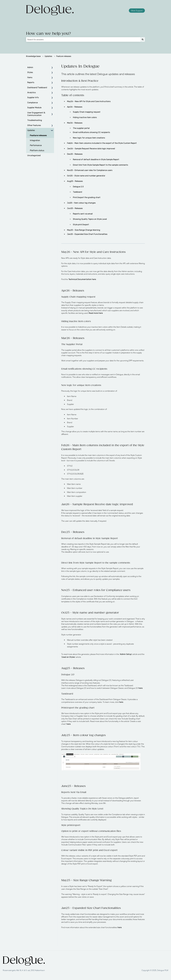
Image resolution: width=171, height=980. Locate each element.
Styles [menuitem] (30, 72)
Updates (48, 56)
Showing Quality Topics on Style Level (90, 219)
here (140, 688)
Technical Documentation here (82, 279)
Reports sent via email (83, 214)
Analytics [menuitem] (32, 93)
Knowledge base (33, 56)
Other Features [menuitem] (34, 125)
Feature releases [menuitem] (38, 135)
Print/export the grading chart (87, 197)
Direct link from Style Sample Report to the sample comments (100, 165)
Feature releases (64, 56)
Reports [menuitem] (31, 82)
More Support (137, 11)
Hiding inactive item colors (85, 117)
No (90, 170)
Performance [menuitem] (36, 145)
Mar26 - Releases (75, 123)
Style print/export (81, 225)
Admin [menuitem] (30, 67)
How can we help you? (49, 34)
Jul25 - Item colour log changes (81, 203)
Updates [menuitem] (31, 130)
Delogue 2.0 (78, 187)
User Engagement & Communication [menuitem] (36, 114)
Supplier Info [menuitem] (33, 97)
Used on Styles (68, 657)
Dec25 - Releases (75, 154)
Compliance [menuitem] (33, 103)
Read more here (96, 313)
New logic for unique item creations (89, 138)
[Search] (143, 39)
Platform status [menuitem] (37, 150)
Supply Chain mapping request (87, 112)
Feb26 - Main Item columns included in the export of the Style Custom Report (102, 143)
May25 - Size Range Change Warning (84, 230)
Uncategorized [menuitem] (34, 155)
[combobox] (83, 39)
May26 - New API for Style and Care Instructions (89, 101)
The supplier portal (81, 128)
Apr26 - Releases (75, 107)
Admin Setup (126, 654)
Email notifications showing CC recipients (91, 132)
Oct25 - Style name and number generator (86, 176)
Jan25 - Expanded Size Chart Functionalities (87, 234)
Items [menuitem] (30, 77)
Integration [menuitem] (35, 140)
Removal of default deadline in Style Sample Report (96, 159)
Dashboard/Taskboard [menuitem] (37, 88)
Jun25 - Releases (75, 208)
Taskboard (77, 192)
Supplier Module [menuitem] (34, 108)
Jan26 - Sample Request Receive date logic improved (91, 149)
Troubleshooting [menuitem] (35, 120)
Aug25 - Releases (75, 181)
